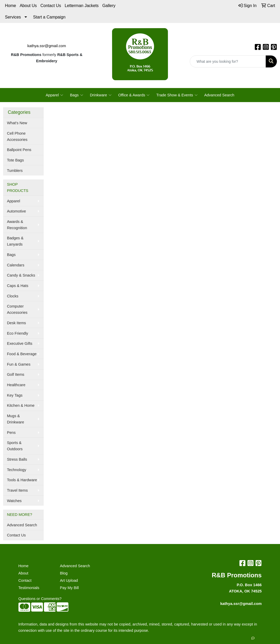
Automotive (17, 211)
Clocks (13, 296)
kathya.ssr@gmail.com (47, 46)
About (23, 573)
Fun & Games (19, 364)
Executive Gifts (20, 343)
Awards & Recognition (17, 225)
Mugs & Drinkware (16, 419)
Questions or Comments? (40, 599)
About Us (28, 6)
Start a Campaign (49, 17)
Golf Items (16, 374)
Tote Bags (15, 160)
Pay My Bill (69, 588)
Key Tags (15, 395)
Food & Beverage (22, 354)
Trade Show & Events (177, 95)
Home (11, 6)
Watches (14, 501)
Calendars (16, 265)
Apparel (55, 95)
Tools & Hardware (22, 480)
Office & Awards (134, 95)
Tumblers (15, 171)
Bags (76, 95)
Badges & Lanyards (15, 241)
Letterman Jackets (82, 6)
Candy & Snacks (21, 275)
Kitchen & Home (21, 405)
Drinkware (101, 95)
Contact (25, 580)
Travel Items (17, 490)
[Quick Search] (228, 61)
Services (13, 17)
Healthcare (16, 385)
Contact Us (51, 6)
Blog (64, 573)
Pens (11, 433)
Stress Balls (17, 459)
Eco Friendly (18, 333)
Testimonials (29, 588)
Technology (17, 470)
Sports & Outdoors (15, 446)
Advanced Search (219, 95)
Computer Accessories (17, 309)
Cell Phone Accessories (17, 136)
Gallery (109, 6)
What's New (17, 123)
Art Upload (69, 580)
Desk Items (17, 323)
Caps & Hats (18, 286)
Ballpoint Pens (19, 150)
